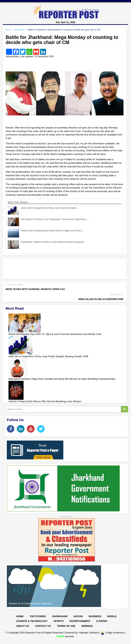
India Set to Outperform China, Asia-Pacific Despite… (50, 208)
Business (95, 616)
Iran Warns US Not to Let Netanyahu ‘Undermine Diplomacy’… (55, 219)
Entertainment (80, 621)
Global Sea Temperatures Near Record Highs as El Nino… (53, 231)
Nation (78, 616)
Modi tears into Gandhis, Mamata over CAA (35, 289)
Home (8, 30)
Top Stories (19, 30)
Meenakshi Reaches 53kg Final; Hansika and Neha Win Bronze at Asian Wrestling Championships (62, 379)
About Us (23, 626)
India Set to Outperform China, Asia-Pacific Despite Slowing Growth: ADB (48, 356)
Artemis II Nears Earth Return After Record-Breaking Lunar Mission (45, 401)
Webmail (87, 626)
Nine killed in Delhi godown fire (101, 299)
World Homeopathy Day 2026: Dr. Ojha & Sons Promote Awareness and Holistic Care (55, 334)
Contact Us (43, 626)
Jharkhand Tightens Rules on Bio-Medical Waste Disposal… (54, 242)
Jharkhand (60, 616)
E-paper (102, 621)
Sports (59, 621)
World (112, 616)
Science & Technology (32, 621)
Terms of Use (66, 626)
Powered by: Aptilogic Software (82, 633)
